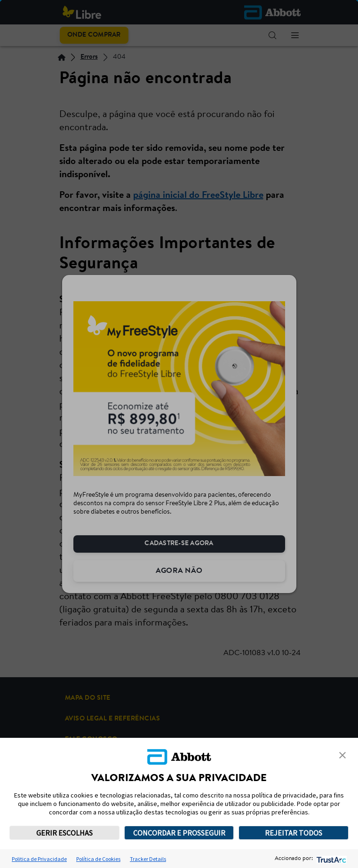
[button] (342, 755)
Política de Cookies (98, 859)
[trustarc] (330, 859)
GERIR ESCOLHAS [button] (64, 833)
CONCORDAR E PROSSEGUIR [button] (179, 833)
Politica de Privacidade (39, 859)
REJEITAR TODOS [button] (294, 833)
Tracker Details (148, 859)
